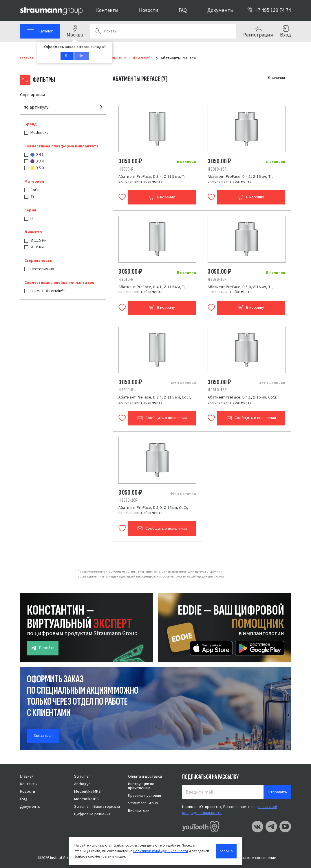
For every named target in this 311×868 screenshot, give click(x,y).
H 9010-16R (217, 169)
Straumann (83, 776)
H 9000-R (126, 169)
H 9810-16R (217, 390)
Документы (221, 10)
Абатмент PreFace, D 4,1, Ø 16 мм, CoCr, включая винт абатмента (243, 400)
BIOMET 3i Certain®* (48, 291)
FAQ (183, 10)
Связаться (43, 736)
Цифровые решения (92, 814)
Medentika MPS (87, 792)
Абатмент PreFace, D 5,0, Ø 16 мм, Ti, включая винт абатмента (240, 290)
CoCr (35, 190)
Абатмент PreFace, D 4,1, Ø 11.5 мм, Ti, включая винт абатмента (152, 290)
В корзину (162, 197)
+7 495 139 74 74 (269, 10)
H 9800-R (126, 390)
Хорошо (226, 851)
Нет (82, 56)
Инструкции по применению (141, 786)
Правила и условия (144, 796)
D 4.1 (37, 155)
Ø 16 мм (37, 247)
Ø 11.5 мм (39, 240)
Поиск (98, 31)
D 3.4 (37, 161)
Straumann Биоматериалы (97, 807)
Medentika (40, 133)
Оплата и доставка (145, 776)
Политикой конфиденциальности (160, 851)
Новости (149, 10)
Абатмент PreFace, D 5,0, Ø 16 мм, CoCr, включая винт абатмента (153, 510)
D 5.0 (37, 168)
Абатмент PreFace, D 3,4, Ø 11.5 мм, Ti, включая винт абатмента (152, 179)
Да (67, 56)
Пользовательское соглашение (248, 858)
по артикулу (36, 107)
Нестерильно (42, 269)
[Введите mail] (223, 792)
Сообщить (162, 418)
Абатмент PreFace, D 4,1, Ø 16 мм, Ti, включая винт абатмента (240, 179)
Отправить (277, 792)
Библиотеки (139, 811)
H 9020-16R (217, 279)
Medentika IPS (86, 799)
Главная (27, 776)
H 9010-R (126, 279)
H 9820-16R (128, 500)
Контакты (107, 10)
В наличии (276, 78)
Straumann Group (143, 803)
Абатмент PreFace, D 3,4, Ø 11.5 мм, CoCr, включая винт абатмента (155, 400)
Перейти (43, 648)
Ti (32, 197)
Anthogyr (82, 784)
